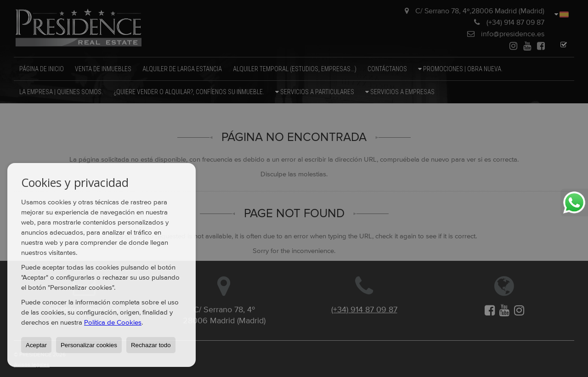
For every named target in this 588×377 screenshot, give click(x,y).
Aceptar (36, 345)
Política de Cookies (113, 323)
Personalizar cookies (89, 345)
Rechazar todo (151, 345)
